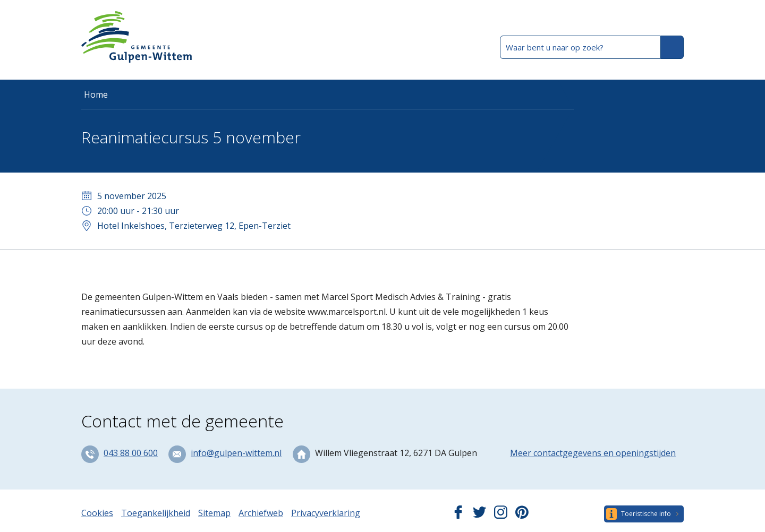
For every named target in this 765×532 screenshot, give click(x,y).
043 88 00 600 (131, 453)
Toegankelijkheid (156, 513)
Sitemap (214, 513)
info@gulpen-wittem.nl (236, 453)
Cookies (97, 513)
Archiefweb (261, 513)
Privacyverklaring (326, 513)
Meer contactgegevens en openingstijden (593, 453)
